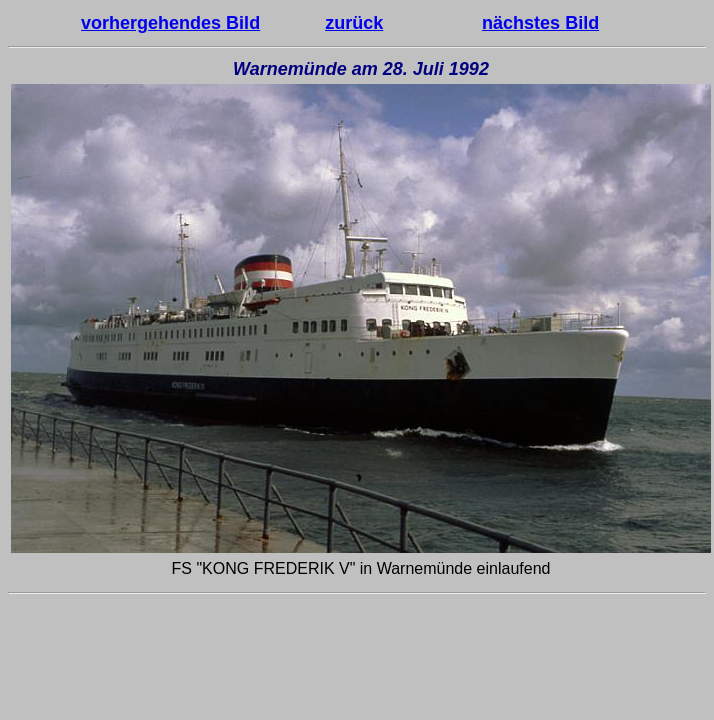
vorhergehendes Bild (170, 23)
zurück (354, 23)
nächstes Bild (540, 23)
